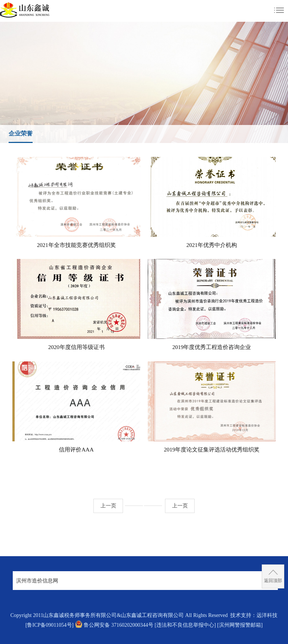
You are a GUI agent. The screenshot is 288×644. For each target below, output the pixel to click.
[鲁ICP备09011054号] (50, 625)
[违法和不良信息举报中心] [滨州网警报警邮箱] (208, 625)
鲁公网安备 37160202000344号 (118, 625)
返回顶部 (273, 581)
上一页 (108, 506)
